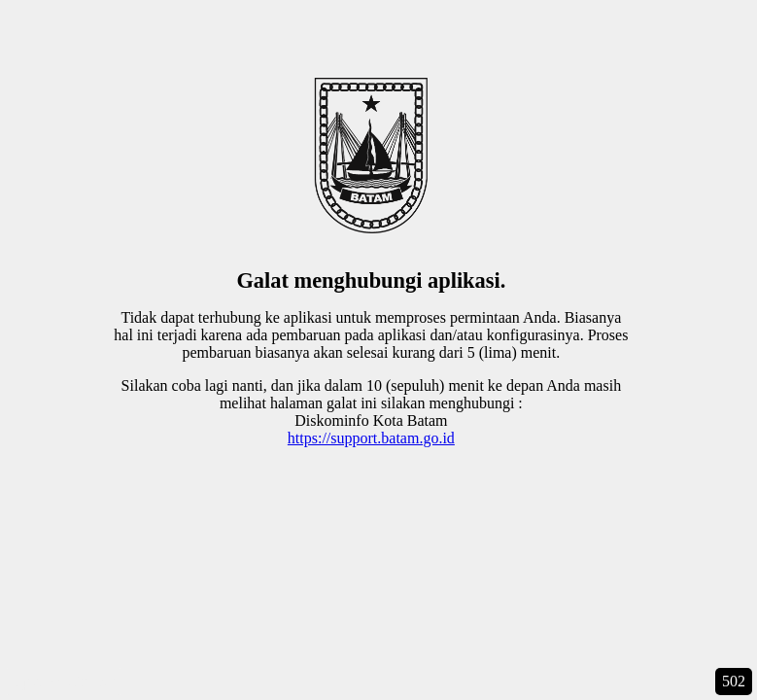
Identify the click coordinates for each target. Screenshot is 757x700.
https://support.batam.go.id (371, 438)
